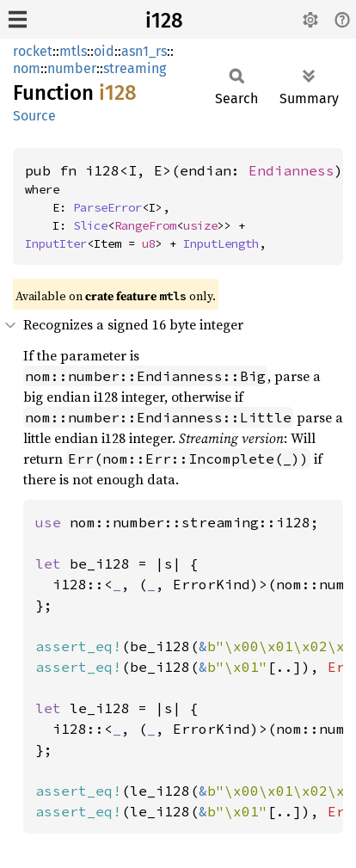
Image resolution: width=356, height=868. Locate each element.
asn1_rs (144, 51)
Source (34, 116)
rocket (33, 51)
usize (200, 225)
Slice (90, 225)
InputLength (221, 243)
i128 (164, 21)
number (72, 68)
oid (104, 51)
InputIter (56, 243)
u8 (149, 243)
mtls (73, 51)
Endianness (292, 170)
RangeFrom (145, 225)
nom (27, 68)
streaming (135, 68)
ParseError (107, 207)
